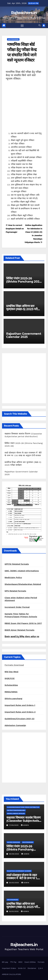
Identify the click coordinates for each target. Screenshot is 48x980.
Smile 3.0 (22, 968)
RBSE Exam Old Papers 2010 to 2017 (23, 623)
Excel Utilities (30, 962)
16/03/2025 (14, 911)
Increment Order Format (17, 607)
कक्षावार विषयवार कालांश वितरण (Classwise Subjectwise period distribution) (24, 821)
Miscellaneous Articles (16, 813)
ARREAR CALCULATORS (11, 974)
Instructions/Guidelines (16, 810)
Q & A (41, 968)
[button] (40, 25)
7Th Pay (13, 962)
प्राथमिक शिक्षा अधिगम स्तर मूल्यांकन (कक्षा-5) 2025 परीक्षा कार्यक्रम (23, 309)
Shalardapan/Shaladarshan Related (23, 584)
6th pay (5, 962)
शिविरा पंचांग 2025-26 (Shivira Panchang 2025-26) (24, 281)
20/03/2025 (14, 883)
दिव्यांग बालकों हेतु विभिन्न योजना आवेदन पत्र (22, 637)
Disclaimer (32, 968)
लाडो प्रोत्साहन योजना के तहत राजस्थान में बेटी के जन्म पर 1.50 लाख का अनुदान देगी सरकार (24, 878)
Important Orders (9, 968)
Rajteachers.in (24, 13)
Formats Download (14, 665)
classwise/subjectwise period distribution (23, 807)
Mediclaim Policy (13, 577)
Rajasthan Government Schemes (19, 871)
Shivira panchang (13, 699)
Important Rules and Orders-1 (20, 705)
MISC (20, 962)
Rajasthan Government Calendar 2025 (24, 335)
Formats (41, 962)
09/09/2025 (14, 854)
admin (25, 825)
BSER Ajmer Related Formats (19, 630)
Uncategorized (13, 39)
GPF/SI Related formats (17, 564)
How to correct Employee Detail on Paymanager (15, 229)
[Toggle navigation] (22, 26)
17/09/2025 (14, 825)
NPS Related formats (15, 591)
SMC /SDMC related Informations (22, 571)
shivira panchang (14, 842)
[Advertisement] (24, 108)
